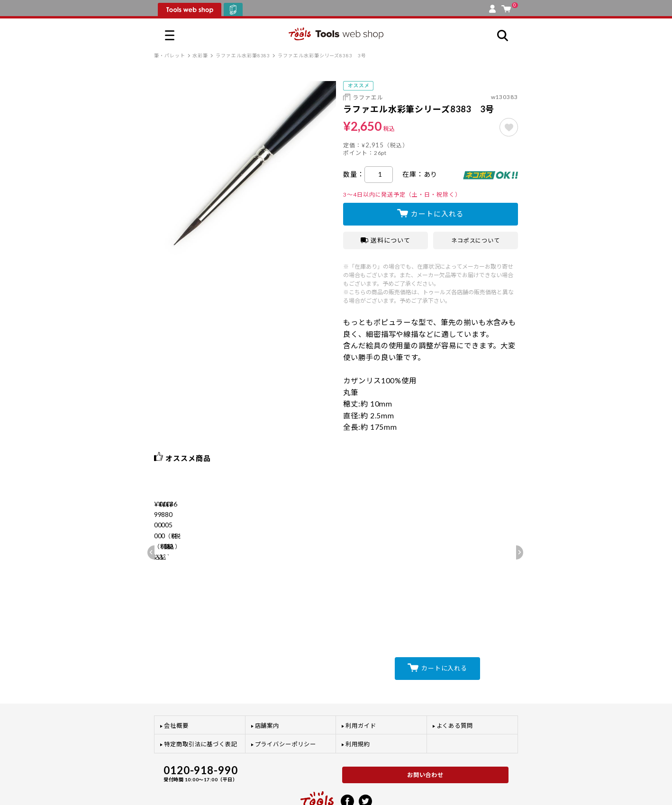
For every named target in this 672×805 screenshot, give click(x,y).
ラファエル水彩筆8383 (243, 55)
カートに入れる (437, 214)
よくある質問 (455, 686)
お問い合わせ (426, 736)
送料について (386, 240)
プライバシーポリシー (286, 705)
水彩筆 (200, 55)
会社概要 (176, 686)
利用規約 (358, 705)
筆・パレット (170, 55)
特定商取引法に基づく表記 (201, 705)
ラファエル (368, 97)
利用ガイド (361, 686)
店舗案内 (267, 686)
